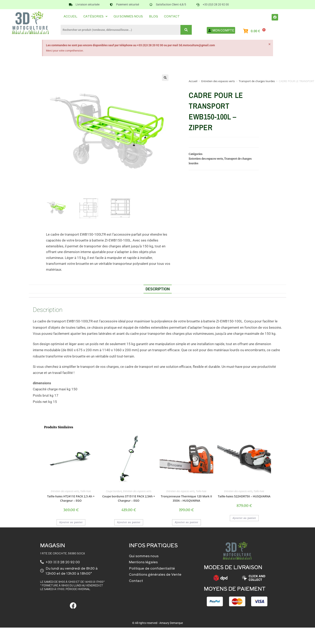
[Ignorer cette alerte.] (269, 44)
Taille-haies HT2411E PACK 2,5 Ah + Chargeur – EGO (71, 498)
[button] (95, 16)
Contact (172, 16)
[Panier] (257, 31)
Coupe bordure (114, 491)
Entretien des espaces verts (218, 81)
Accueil (70, 16)
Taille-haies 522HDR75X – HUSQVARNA (244, 496)
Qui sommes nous (128, 16)
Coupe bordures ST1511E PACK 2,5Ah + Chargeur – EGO (129, 498)
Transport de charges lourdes (257, 81)
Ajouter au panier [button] (71, 522)
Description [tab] (158, 289)
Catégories (95, 16)
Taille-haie (86, 491)
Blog (153, 16)
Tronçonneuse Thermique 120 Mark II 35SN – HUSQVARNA (186, 498)
